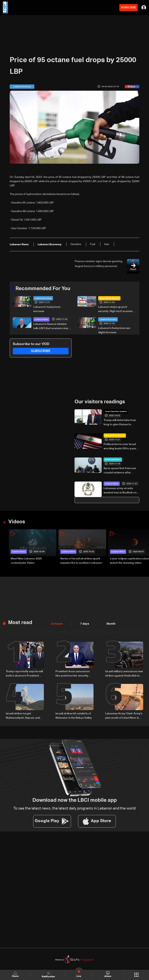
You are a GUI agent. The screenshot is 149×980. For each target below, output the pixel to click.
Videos (17, 522)
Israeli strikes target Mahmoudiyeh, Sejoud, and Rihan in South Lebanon (23, 716)
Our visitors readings (100, 402)
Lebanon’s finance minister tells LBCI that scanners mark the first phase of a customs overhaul (52, 327)
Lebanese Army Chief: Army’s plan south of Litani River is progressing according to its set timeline (124, 716)
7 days (84, 624)
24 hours (56, 624)
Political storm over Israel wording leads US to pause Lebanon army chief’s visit (121, 447)
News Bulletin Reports (109, 298)
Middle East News (113, 460)
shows (108, 975)
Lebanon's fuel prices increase (47, 309)
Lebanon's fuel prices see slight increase (114, 330)
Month (109, 624)
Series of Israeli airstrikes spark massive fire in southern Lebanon (81, 561)
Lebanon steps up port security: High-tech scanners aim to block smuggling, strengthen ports (116, 310)
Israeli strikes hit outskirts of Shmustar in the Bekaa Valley (74, 716)
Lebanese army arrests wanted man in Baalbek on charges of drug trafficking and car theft (121, 491)
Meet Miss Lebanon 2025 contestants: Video (26, 561)
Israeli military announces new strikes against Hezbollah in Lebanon (124, 674)
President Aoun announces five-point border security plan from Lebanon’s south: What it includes (73, 674)
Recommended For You (43, 289)
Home (16, 975)
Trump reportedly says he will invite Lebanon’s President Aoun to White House (24, 674)
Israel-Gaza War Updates (116, 411)
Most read (20, 623)
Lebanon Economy (43, 298)
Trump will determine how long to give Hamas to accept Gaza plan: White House (120, 423)
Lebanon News (41, 319)
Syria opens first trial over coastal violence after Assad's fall (120, 471)
